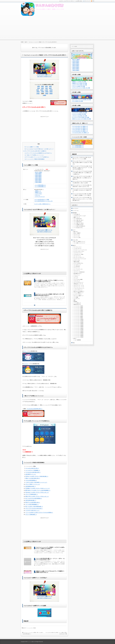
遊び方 (24, 628)
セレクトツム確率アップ (78, 296)
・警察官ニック (38, 191)
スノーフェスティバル (78, 269)
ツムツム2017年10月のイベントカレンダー (44, 201)
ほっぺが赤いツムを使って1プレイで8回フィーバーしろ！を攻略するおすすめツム (49, 281)
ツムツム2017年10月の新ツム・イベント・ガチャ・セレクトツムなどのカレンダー (50, 559)
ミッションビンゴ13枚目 (79, 324)
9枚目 (38, 90)
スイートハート (77, 268)
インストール (76, 211)
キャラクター (76, 208)
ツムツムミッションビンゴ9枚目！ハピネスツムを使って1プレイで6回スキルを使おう (50, 548)
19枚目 (47, 94)
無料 (75, 300)
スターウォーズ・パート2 (79, 287)
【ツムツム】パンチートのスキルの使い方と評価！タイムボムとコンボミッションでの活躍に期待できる (82, 199)
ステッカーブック (77, 256)
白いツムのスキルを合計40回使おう (34, 498)
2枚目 (42, 86)
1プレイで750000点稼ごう (32, 494)
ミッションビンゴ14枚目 (79, 325)
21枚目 (44, 95)
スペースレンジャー (78, 247)
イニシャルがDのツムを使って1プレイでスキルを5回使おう (39, 512)
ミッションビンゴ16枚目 (79, 328)
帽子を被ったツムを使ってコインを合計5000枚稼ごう (38, 490)
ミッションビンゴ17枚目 (79, 330)
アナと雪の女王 (77, 266)
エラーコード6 (77, 236)
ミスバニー (26, 364)
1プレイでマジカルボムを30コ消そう (34, 508)
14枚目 (42, 92)
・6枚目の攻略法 (38, 181)
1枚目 (39, 86)
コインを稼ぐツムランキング (79, 243)
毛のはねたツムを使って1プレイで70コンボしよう (37, 492)
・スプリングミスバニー (40, 197)
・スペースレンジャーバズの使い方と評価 (81, 100)
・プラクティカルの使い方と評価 (79, 116)
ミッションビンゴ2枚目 (78, 308)
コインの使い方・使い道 (78, 223)
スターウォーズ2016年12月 (79, 272)
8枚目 (50, 88)
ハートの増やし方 (77, 303)
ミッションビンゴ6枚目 (78, 313)
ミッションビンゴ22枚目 (79, 336)
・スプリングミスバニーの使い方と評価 (81, 88)
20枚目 (51, 94)
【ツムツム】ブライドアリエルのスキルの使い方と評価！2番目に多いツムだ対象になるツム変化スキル (82, 173)
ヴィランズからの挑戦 (78, 279)
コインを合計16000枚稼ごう (32, 504)
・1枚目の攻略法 (38, 174)
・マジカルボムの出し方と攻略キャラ (80, 133)
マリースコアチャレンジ (78, 282)
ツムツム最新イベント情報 (32, 147)
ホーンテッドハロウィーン (79, 257)
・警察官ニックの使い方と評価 (79, 82)
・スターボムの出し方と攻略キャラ (80, 129)
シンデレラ (76, 277)
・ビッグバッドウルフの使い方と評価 (80, 117)
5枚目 (39, 88)
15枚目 (47, 92)
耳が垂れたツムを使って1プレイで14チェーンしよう (38, 488)
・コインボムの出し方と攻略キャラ (80, 128)
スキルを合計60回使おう (31, 480)
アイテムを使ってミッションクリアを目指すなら (37, 157)
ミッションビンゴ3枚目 (78, 309)
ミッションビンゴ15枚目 (79, 327)
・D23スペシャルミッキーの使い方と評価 (81, 119)
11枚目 (46, 90)
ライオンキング (77, 281)
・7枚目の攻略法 (38, 182)
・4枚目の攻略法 (38, 178)
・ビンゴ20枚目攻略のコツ (40, 185)
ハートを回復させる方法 (78, 225)
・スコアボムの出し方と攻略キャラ (80, 131)
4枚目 (50, 86)
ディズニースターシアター (79, 251)
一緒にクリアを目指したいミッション (34, 155)
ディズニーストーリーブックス (80, 259)
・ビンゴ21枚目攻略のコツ (40, 187)
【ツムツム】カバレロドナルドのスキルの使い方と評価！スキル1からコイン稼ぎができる (82, 190)
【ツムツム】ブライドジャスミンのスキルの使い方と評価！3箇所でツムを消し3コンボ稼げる (82, 163)
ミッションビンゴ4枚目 (78, 310)
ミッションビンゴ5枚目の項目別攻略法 (35, 159)
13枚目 (38, 92)
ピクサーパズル (77, 260)
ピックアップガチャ (78, 294)
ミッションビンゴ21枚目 (79, 334)
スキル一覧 (75, 240)
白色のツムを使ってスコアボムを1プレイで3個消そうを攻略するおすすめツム (50, 572)
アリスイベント (77, 275)
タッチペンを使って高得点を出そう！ (42, 204)
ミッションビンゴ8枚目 (78, 316)
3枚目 (46, 86)
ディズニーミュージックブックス (80, 250)
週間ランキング (77, 217)
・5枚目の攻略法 (38, 179)
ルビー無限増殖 (78, 340)
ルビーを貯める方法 (78, 219)
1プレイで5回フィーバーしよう (33, 484)
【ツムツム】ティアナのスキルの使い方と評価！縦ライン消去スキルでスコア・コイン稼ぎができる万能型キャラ (82, 168)
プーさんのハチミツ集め (78, 254)
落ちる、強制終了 (77, 233)
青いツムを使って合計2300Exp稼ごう (34, 506)
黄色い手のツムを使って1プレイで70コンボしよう (37, 496)
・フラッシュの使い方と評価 (78, 86)
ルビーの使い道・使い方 (78, 220)
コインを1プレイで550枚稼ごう (33, 470)
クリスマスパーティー (78, 253)
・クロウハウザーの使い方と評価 (79, 85)
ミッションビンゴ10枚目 (79, 319)
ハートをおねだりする (78, 228)
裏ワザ (75, 339)
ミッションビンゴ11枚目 (79, 321)
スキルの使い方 (77, 214)
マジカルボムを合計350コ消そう (35, 409)
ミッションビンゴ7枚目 (78, 315)
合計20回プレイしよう (31, 474)
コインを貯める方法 (78, 222)
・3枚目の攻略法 (38, 176)
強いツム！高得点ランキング (79, 242)
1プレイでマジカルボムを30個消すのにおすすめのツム (38, 153)
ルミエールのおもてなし (78, 263)
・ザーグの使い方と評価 (77, 101)
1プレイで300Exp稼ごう (31, 514)
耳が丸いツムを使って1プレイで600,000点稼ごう (37, 476)
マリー (25, 351)
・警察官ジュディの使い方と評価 (79, 83)
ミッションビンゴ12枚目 (79, 322)
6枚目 (42, 88)
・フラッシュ (37, 195)
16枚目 (51, 92)
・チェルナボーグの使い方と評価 (79, 113)
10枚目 (42, 90)
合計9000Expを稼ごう (31, 486)
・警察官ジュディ (38, 192)
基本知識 (75, 213)
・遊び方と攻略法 (38, 172)
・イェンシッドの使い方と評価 (79, 114)
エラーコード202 (77, 237)
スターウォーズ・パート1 (79, 285)
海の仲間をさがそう (78, 274)
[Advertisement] (58, 27)
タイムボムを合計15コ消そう (32, 468)
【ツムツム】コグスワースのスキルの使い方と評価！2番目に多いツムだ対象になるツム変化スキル (82, 178)
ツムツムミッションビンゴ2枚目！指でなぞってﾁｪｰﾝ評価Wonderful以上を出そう (50, 295)
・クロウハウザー (38, 194)
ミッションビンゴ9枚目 (78, 318)
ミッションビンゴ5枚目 (31, 628)
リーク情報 (76, 297)
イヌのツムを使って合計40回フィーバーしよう (36, 482)
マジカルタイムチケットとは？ (80, 216)
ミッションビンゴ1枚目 (78, 306)
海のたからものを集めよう (79, 291)
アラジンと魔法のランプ (78, 293)
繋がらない (76, 232)
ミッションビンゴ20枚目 (79, 333)
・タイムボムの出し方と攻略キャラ (80, 126)
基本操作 (75, 302)
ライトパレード (77, 271)
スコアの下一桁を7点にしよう (32, 510)
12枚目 (51, 90)
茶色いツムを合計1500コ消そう (33, 478)
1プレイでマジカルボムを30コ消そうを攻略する (35, 151)
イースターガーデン (78, 248)
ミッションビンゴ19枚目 (79, 331)
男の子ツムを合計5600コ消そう (33, 502)
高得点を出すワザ (77, 305)
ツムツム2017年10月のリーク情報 (42, 200)
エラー (74, 230)
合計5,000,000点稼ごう (31, 500)
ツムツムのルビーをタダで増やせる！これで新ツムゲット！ (39, 149)
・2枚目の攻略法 (38, 175)
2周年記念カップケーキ (78, 284)
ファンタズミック (77, 265)
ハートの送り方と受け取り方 (79, 226)
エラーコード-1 (77, 235)
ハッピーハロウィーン (78, 290)
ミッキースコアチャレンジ (79, 288)
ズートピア (76, 278)
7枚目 (46, 88)
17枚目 (38, 94)
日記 (74, 343)
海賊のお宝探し (77, 262)
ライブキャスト (77, 299)
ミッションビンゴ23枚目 (79, 337)
